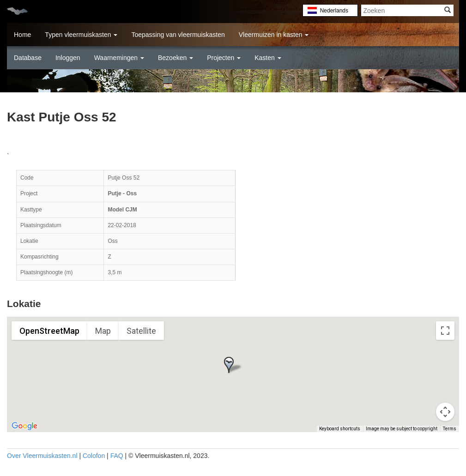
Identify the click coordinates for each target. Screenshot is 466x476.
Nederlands (334, 11)
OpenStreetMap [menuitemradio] (49, 331)
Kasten (268, 58)
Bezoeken (176, 58)
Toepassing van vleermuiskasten (178, 35)
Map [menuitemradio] (103, 331)
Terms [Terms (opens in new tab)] (450, 429)
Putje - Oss (122, 193)
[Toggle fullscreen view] (445, 331)
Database (28, 58)
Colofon (94, 456)
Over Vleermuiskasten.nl (42, 456)
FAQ (117, 456)
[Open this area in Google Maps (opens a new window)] (24, 426)
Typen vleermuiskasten (81, 35)
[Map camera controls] (445, 412)
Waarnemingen (119, 58)
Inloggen (68, 58)
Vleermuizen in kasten (274, 35)
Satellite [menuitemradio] (141, 331)
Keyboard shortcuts (340, 429)
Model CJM (122, 210)
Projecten (224, 58)
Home (22, 35)
